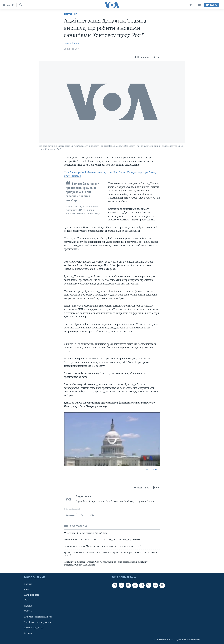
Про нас (28, 584)
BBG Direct (29, 611)
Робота (27, 590)
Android (28, 606)
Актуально (71, 14)
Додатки (28, 633)
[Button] (141, 57)
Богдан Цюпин (71, 43)
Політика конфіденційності (38, 617)
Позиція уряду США (34, 628)
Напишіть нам (31, 595)
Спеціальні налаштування (37, 622)
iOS (26, 600)
